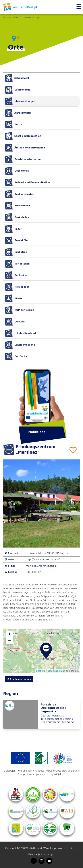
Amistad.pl (47, 854)
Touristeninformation (23, 159)
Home (7, 17)
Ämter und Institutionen (25, 148)
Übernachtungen (31, 17)
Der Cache (16, 356)
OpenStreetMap (57, 671)
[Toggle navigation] (79, 7)
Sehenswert (17, 78)
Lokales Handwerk (21, 333)
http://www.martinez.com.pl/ (43, 559)
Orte (16, 17)
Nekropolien (17, 287)
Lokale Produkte (20, 345)
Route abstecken (19, 679)
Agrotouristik (18, 113)
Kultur (14, 124)
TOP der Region (19, 310)
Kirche (14, 298)
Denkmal (15, 322)
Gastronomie (17, 90)
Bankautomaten (19, 194)
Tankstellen (17, 217)
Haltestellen (17, 264)
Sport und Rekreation (23, 136)
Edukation (16, 252)
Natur (13, 229)
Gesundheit (17, 171)
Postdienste (17, 206)
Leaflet (40, 671)
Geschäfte (16, 241)
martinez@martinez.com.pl (42, 566)
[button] (73, 503)
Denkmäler (16, 275)
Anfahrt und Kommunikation (27, 182)
